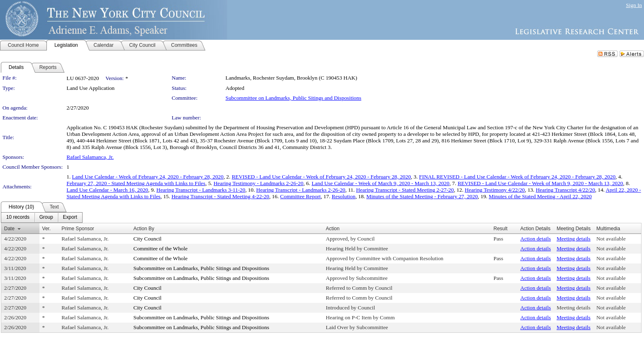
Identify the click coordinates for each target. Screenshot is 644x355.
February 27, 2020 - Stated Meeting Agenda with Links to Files (136, 183)
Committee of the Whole (161, 248)
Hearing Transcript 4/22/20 (565, 190)
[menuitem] (18, 218)
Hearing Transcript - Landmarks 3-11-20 (201, 190)
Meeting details (574, 239)
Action (332, 229)
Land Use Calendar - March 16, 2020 (107, 190)
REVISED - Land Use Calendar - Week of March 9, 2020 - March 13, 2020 (540, 183)
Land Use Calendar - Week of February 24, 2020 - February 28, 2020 (148, 177)
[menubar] (42, 218)
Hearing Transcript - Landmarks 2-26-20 (301, 190)
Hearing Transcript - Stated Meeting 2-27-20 (405, 190)
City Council (148, 239)
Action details (536, 239)
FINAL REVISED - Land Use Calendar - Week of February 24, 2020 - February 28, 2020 (517, 177)
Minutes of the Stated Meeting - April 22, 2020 (540, 196)
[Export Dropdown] (70, 218)
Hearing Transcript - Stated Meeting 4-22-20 (220, 196)
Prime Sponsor (78, 229)
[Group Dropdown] (46, 218)
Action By (144, 229)
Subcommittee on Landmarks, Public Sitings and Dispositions (293, 98)
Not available (611, 239)
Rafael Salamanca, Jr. (90, 157)
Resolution (344, 196)
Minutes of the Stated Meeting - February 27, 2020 (422, 196)
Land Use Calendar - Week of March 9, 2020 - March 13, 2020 (381, 183)
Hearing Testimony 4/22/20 (495, 190)
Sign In (634, 5)
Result (501, 229)
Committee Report (300, 196)
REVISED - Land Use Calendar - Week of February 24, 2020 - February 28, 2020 (321, 177)
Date (9, 229)
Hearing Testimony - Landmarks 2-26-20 (259, 183)
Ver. (47, 229)
